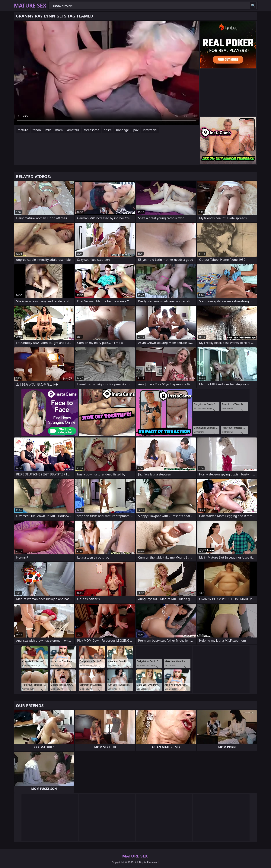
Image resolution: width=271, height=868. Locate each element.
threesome (91, 130)
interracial (150, 130)
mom (59, 130)
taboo (37, 130)
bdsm (108, 130)
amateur (73, 130)
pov (136, 130)
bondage (122, 130)
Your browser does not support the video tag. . (107, 73)
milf (48, 130)
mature (23, 130)
